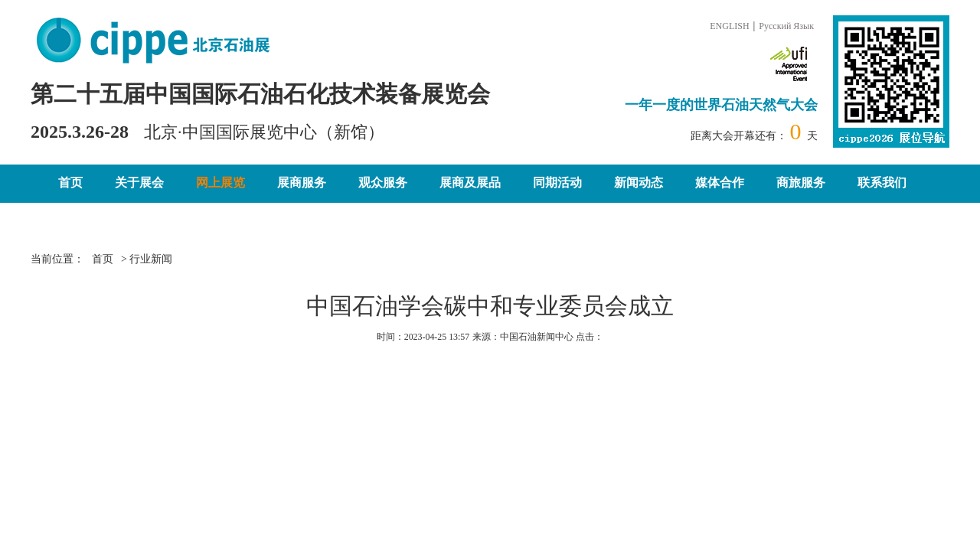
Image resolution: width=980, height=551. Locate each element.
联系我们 (882, 183)
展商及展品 (470, 183)
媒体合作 (720, 183)
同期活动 (557, 183)
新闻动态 (639, 183)
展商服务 (302, 183)
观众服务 (383, 183)
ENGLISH (729, 26)
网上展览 (220, 183)
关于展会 (139, 183)
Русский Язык (786, 26)
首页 (70, 183)
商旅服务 (801, 183)
